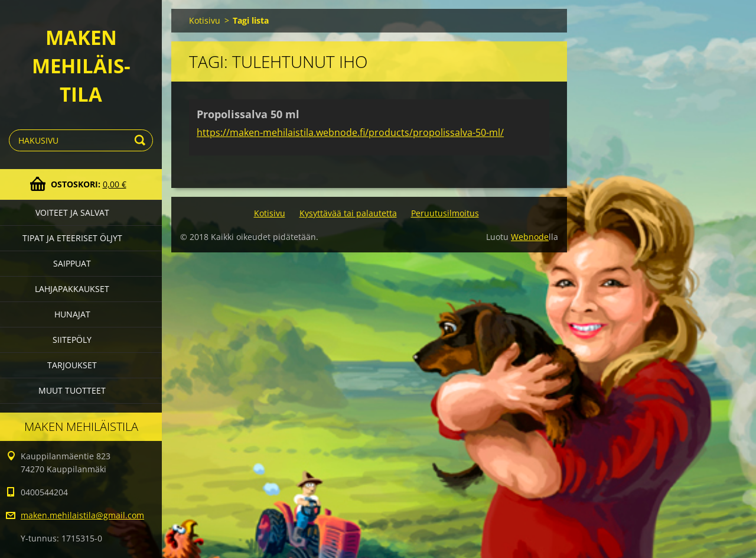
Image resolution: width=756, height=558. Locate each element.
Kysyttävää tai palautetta (348, 213)
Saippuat (72, 263)
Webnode (530, 237)
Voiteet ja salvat (72, 213)
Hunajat (72, 314)
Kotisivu (205, 20)
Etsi (142, 140)
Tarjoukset (72, 365)
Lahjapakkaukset (72, 289)
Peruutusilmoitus (445, 213)
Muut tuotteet (72, 390)
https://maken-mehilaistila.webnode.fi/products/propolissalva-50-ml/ (350, 132)
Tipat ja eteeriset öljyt (72, 238)
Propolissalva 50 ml (248, 114)
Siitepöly (72, 340)
